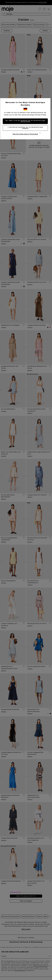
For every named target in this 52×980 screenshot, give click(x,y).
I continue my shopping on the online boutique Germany (26, 128)
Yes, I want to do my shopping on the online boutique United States (26, 121)
